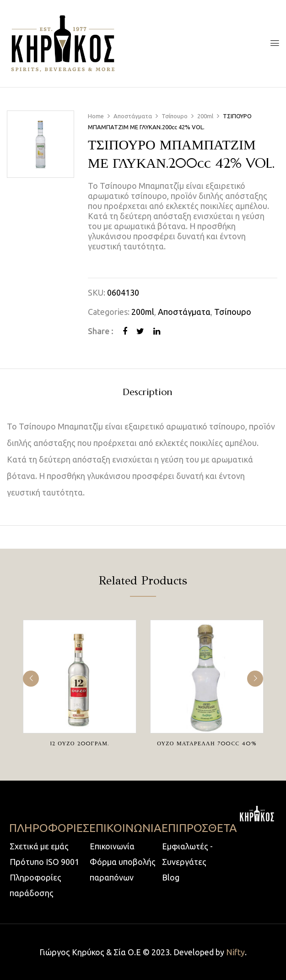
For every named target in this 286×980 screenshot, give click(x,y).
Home (96, 116)
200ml (205, 116)
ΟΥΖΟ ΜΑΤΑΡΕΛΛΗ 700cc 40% (207, 743)
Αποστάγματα (133, 116)
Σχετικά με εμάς (39, 846)
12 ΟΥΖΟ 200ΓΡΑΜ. (80, 743)
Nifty (235, 952)
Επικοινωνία (112, 846)
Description (147, 393)
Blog (171, 877)
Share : (101, 331)
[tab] (147, 394)
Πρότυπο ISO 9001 (44, 862)
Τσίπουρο (175, 116)
